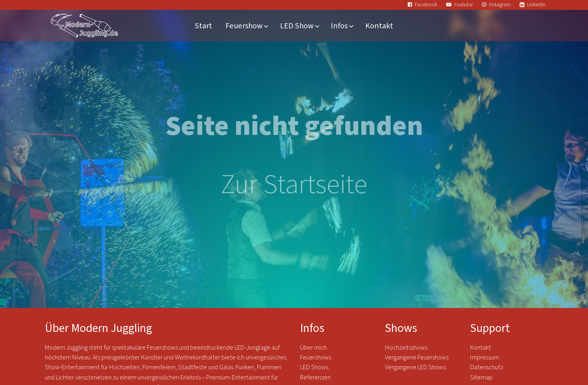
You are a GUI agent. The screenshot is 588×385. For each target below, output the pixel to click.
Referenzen (315, 378)
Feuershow (244, 26)
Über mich (313, 348)
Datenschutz (487, 367)
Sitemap (481, 378)
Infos (339, 26)
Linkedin (536, 5)
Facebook (426, 5)
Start (203, 26)
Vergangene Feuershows (417, 357)
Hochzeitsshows (406, 348)
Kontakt (379, 26)
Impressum (485, 357)
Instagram (500, 5)
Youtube (463, 5)
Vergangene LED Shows (415, 367)
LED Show (297, 26)
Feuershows (316, 357)
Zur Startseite (294, 185)
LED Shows (314, 367)
